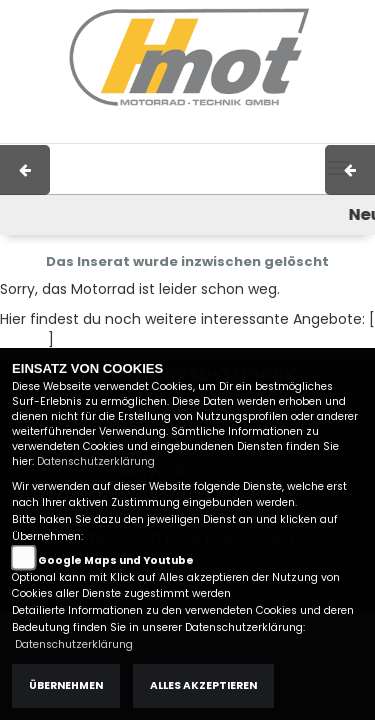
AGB (200, 133)
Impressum (131, 133)
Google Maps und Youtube (116, 560)
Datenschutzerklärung (96, 461)
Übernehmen (66, 685)
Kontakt (256, 133)
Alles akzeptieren (203, 685)
